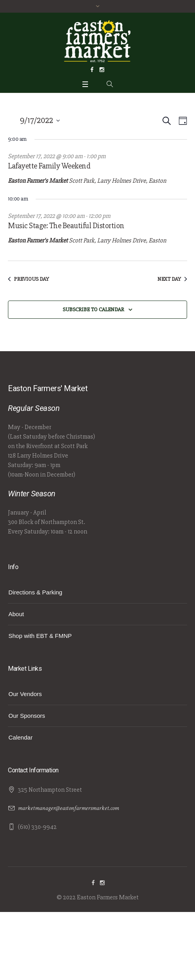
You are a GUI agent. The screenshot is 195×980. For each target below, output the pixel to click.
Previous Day (29, 279)
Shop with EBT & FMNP (40, 636)
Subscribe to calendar (93, 309)
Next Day (172, 279)
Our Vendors (25, 694)
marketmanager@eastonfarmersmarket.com (68, 808)
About (16, 614)
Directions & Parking (35, 592)
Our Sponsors (27, 716)
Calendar (20, 737)
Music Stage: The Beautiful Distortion (66, 226)
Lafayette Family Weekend (49, 166)
